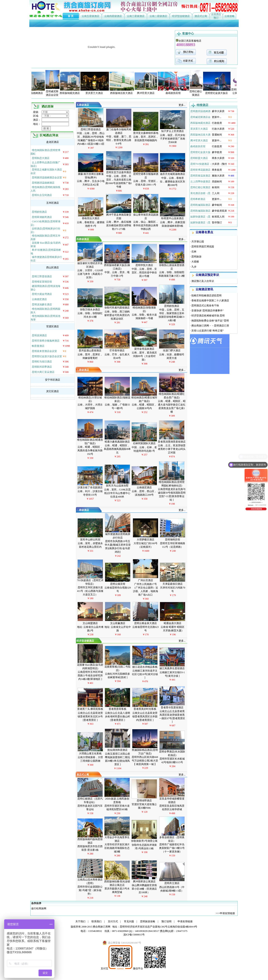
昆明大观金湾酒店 (42, 294)
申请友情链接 (227, 913)
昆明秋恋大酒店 (41, 158)
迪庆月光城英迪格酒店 (173, 174)
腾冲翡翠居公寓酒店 (144, 881)
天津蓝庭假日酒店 (173, 584)
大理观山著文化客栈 (90, 754)
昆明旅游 (196, 257)
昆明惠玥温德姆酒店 (43, 183)
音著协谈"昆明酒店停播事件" (208, 311)
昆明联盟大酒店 (199, 158)
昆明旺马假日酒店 (42, 362)
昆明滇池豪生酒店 (42, 304)
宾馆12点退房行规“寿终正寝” (208, 331)
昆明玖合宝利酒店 (42, 195)
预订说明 (166, 921)
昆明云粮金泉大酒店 (146, 623)
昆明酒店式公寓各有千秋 (205, 306)
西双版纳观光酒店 (200, 123)
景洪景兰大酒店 (199, 129)
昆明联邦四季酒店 (42, 367)
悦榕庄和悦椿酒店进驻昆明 (206, 296)
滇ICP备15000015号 (134, 935)
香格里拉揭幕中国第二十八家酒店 (210, 301)
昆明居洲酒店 (39, 335)
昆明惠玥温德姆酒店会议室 (47, 178)
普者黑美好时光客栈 (145, 709)
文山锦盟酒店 (90, 623)
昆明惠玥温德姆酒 (200, 111)
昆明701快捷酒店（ (201, 164)
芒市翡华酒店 (117, 351)
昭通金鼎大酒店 (173, 623)
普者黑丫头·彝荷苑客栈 (90, 709)
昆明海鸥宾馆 (173, 540)
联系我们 (97, 921)
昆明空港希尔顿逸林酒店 (46, 341)
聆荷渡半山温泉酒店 (173, 218)
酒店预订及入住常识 (203, 281)
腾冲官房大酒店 (199, 141)
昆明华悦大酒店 (144, 265)
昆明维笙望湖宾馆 (42, 282)
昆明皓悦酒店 (39, 212)
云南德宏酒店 (39, 299)
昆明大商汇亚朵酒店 (43, 372)
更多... (182, 105)
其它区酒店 (53, 391)
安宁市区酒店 (53, 380)
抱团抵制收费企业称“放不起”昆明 (210, 321)
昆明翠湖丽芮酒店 (42, 217)
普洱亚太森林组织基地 (146, 133)
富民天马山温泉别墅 (117, 486)
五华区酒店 (53, 203)
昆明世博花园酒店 (200, 170)
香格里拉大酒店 (91, 218)
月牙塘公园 (198, 242)
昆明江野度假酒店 (42, 276)
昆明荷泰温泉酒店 (200, 176)
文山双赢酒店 (118, 623)
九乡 (194, 267)
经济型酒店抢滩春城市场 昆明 (208, 316)
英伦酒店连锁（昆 (200, 193)
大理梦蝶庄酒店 (146, 540)
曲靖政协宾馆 (198, 146)
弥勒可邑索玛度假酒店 (117, 308)
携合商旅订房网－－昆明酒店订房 (210, 326)
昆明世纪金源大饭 (200, 152)
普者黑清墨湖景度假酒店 (172, 442)
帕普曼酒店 (38, 346)
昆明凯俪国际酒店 (200, 205)
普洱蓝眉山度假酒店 (90, 351)
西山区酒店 (53, 267)
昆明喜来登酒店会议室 (44, 351)
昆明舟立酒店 (172, 883)
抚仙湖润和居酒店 (117, 750)
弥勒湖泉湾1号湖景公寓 (144, 841)
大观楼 (195, 262)
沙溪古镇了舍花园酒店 (90, 487)
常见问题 (129, 921)
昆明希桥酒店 (198, 199)
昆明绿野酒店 (144, 801)
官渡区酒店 (53, 326)
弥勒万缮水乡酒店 (90, 310)
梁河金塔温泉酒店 (144, 349)
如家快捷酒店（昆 (200, 217)
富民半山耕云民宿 (90, 540)
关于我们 (80, 921)
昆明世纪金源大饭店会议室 (47, 356)
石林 (194, 252)
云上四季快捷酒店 (200, 182)
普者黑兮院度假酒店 (172, 707)
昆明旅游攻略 (148, 921)
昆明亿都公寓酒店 (200, 187)
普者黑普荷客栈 (117, 709)
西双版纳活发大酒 (200, 135)
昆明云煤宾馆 (118, 584)
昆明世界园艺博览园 (203, 247)
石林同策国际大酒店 (144, 443)
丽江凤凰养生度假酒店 (172, 668)
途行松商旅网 (39, 908)
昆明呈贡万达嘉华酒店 (119, 172)
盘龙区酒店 (53, 142)
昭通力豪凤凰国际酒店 (117, 442)
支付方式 (113, 921)
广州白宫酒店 (146, 580)
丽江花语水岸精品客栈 (145, 667)
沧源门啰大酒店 (172, 351)
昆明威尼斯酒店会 (200, 117)
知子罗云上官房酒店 (173, 131)
